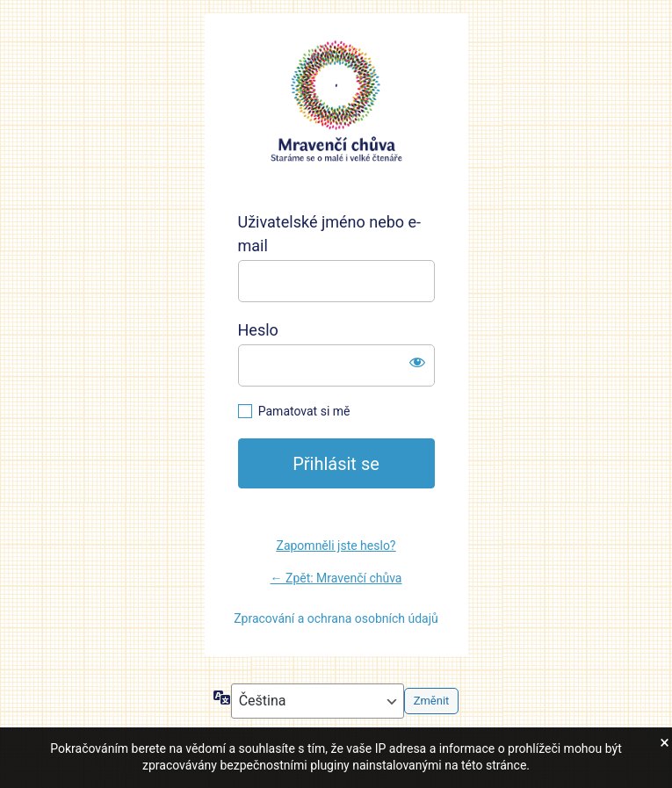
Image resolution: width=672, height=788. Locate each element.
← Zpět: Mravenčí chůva (336, 578)
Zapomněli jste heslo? (336, 546)
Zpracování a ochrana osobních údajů (336, 618)
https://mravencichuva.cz (336, 102)
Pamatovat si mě (304, 411)
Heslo (258, 330)
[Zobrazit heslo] (417, 362)
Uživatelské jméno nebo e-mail (330, 234)
